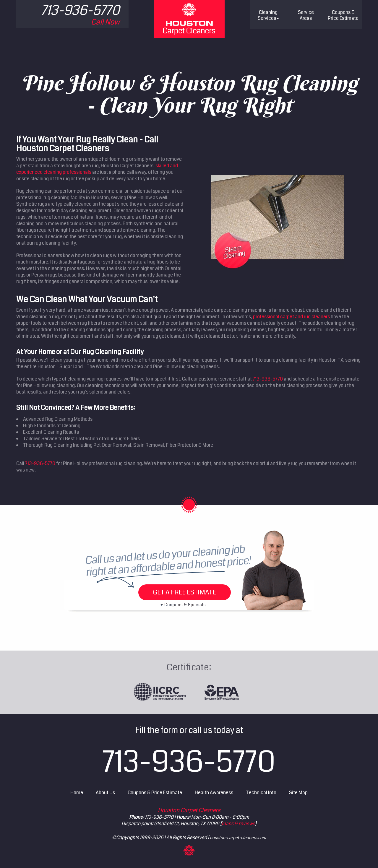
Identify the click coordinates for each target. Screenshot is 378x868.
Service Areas (306, 15)
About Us (105, 793)
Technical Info (261, 793)
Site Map (298, 793)
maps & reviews (238, 824)
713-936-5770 (268, 379)
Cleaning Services (268, 15)
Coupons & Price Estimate (155, 793)
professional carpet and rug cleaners (291, 317)
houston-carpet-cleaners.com (238, 838)
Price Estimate (343, 15)
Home (77, 793)
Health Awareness (214, 793)
